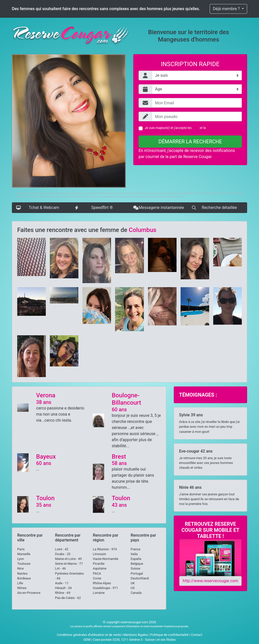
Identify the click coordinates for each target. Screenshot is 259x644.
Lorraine (99, 593)
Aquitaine (100, 568)
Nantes (22, 573)
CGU (196, 128)
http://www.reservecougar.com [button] (210, 581)
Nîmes (22, 588)
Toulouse (24, 564)
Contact (197, 635)
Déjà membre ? (227, 9)
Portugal (137, 573)
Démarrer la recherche (190, 142)
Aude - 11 (62, 583)
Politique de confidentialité (169, 635)
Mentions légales (136, 635)
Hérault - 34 (63, 588)
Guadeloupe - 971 (105, 588)
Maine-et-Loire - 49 (69, 559)
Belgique (137, 564)
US (133, 588)
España (136, 559)
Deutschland (140, 578)
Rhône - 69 (63, 593)
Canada (136, 593)
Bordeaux (24, 578)
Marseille (24, 554)
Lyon (20, 559)
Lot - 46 (61, 568)
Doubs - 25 (63, 554)
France (136, 549)
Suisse (136, 568)
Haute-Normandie (106, 559)
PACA (97, 573)
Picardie (99, 564)
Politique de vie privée (222, 128)
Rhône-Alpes (102, 583)
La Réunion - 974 (105, 549)
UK (133, 583)
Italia (134, 554)
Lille (20, 583)
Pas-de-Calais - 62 (68, 598)
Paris (21, 549)
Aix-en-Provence (29, 593)
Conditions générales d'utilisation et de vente (89, 635)
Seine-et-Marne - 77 (69, 564)
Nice (20, 568)
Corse (97, 578)
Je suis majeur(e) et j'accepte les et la (191, 128)
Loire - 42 (62, 549)
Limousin (99, 554)
